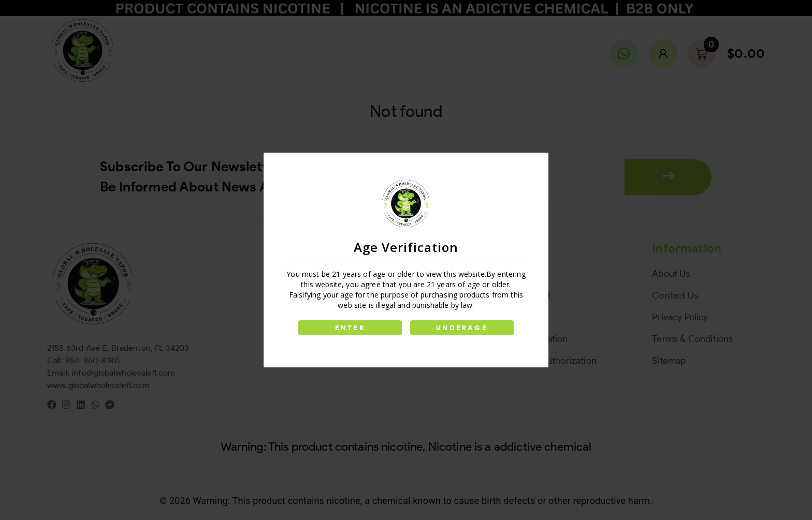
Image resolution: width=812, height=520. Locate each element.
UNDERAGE (462, 328)
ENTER (350, 328)
